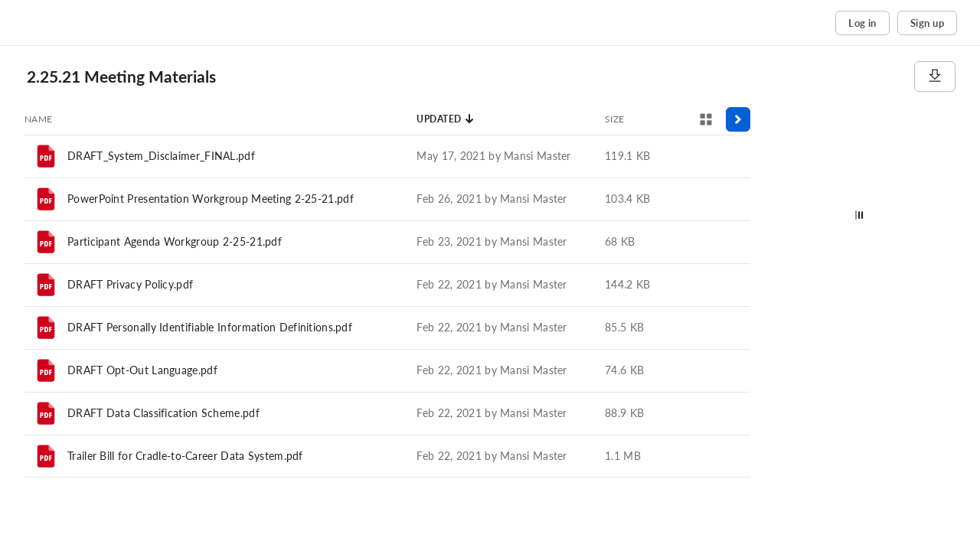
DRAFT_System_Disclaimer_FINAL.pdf (161, 156)
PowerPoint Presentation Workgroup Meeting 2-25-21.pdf (211, 199)
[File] (46, 156)
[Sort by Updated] (446, 119)
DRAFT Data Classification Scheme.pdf (163, 413)
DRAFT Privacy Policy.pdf (130, 284)
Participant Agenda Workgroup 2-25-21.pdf (175, 241)
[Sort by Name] (39, 119)
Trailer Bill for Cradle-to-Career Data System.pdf (185, 456)
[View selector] (706, 119)
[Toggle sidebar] (738, 119)
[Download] (935, 77)
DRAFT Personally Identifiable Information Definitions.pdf (210, 327)
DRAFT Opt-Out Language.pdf (142, 370)
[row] (387, 156)
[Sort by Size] (615, 119)
